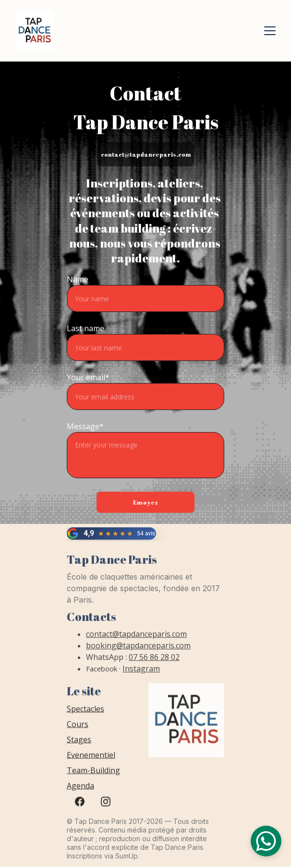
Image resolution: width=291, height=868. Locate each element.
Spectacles (85, 715)
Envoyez (145, 502)
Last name (85, 328)
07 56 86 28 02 (154, 661)
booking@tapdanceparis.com (138, 649)
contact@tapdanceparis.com (146, 154)
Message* (85, 426)
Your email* (88, 377)
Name (78, 279)
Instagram (141, 672)
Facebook (102, 672)
